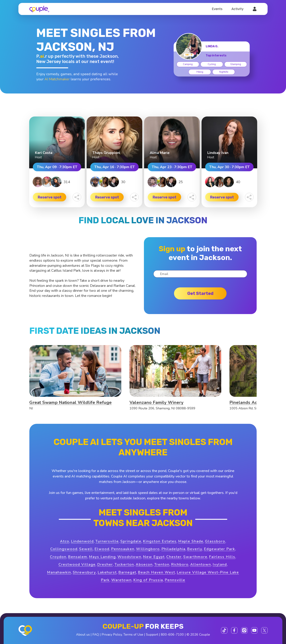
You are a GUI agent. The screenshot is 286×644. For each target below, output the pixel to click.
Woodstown (129, 557)
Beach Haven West (156, 572)
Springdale (131, 541)
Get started (200, 293)
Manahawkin (59, 572)
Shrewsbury (84, 572)
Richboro (180, 564)
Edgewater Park (220, 549)
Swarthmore (195, 557)
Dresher (105, 564)
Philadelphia (173, 549)
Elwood (102, 549)
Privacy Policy (112, 635)
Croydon (58, 557)
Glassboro (215, 541)
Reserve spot (50, 197)
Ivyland (220, 564)
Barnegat (127, 572)
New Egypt (154, 557)
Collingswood (64, 549)
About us (83, 635)
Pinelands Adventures (253, 402)
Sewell (86, 549)
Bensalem (78, 557)
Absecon (144, 564)
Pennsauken (123, 549)
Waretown (121, 580)
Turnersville (107, 541)
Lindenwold (82, 541)
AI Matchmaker (57, 79)
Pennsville (175, 580)
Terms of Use (133, 635)
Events (217, 9)
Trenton (162, 564)
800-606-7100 (172, 635)
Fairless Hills (222, 557)
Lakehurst (107, 572)
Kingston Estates (160, 541)
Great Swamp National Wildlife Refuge (70, 402)
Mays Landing (102, 557)
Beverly (195, 549)
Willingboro (148, 549)
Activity (237, 9)
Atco (65, 541)
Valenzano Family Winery (156, 402)
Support (152, 635)
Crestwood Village (77, 564)
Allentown (201, 564)
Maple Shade (191, 541)
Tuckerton (124, 564)
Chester (174, 557)
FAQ (96, 635)
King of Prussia (148, 580)
